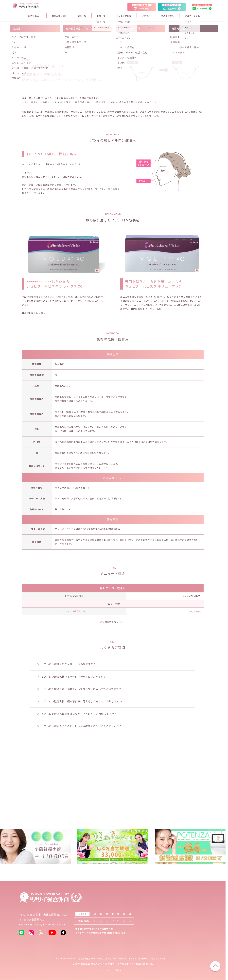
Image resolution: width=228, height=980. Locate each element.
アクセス (146, 16)
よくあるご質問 (143, 91)
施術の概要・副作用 (83, 91)
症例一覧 (82, 16)
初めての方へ (168, 16)
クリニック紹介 (124, 16)
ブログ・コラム (192, 16)
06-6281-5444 (32, 924)
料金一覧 (101, 16)
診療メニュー (35, 16)
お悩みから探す (59, 16)
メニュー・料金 (114, 91)
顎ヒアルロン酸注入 (113, 651)
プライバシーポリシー (113, 970)
